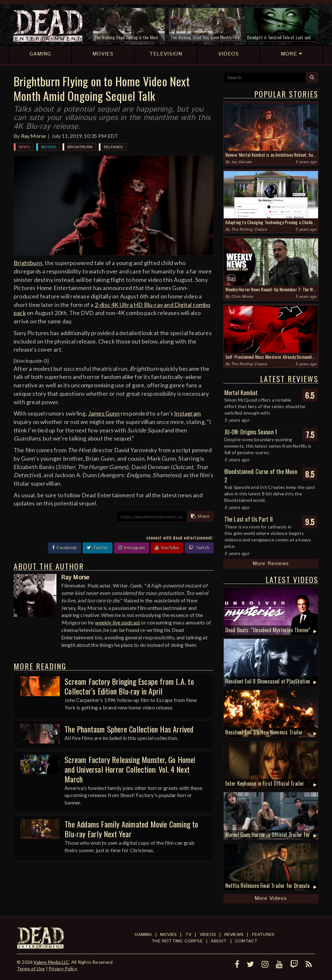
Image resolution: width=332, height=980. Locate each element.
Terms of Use (31, 968)
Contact (246, 941)
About (219, 941)
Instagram (187, 413)
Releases (113, 147)
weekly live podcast (118, 622)
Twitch (199, 548)
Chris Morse (242, 297)
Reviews (234, 935)
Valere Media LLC (51, 962)
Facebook (65, 548)
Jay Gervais (241, 162)
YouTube (167, 548)
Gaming (143, 935)
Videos (208, 935)
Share (200, 516)
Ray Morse (34, 136)
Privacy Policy (63, 968)
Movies (49, 147)
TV (188, 935)
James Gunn (104, 413)
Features (263, 935)
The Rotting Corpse (249, 230)
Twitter (98, 548)
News (24, 147)
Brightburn (80, 147)
